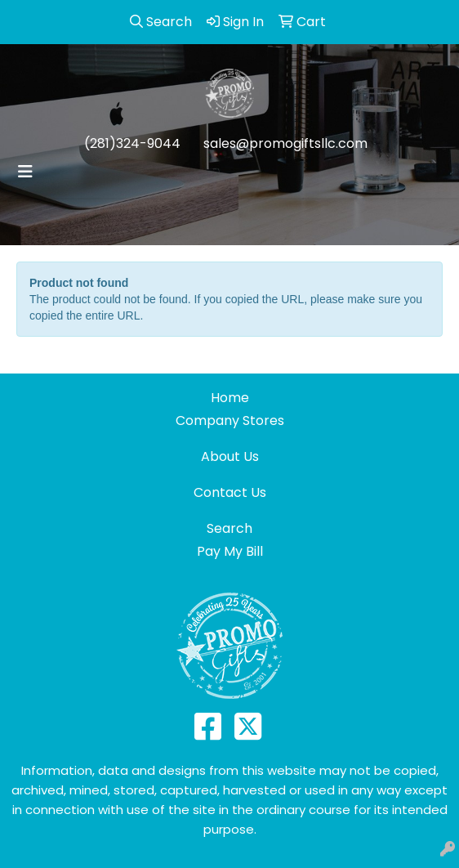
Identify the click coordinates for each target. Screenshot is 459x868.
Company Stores (230, 421)
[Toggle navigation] (25, 172)
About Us (230, 456)
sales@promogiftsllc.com (285, 143)
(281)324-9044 (132, 143)
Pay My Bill (230, 551)
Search (229, 528)
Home (230, 398)
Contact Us (230, 492)
